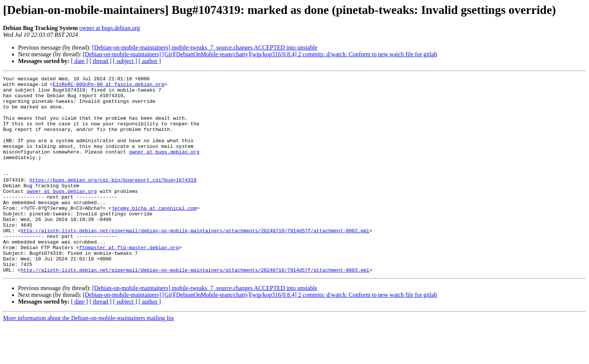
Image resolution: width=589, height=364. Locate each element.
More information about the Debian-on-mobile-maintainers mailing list (88, 357)
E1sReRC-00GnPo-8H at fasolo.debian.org (109, 86)
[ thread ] (100, 61)
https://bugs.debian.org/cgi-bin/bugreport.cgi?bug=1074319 (113, 201)
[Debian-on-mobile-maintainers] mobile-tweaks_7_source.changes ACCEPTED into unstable (205, 47)
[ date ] (79, 61)
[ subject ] (125, 61)
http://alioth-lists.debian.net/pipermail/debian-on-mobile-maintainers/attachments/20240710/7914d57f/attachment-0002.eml (195, 262)
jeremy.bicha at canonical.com (154, 235)
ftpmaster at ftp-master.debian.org (129, 282)
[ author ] (150, 61)
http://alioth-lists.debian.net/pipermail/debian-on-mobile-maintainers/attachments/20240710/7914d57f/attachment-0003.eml (195, 309)
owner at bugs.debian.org (109, 28)
